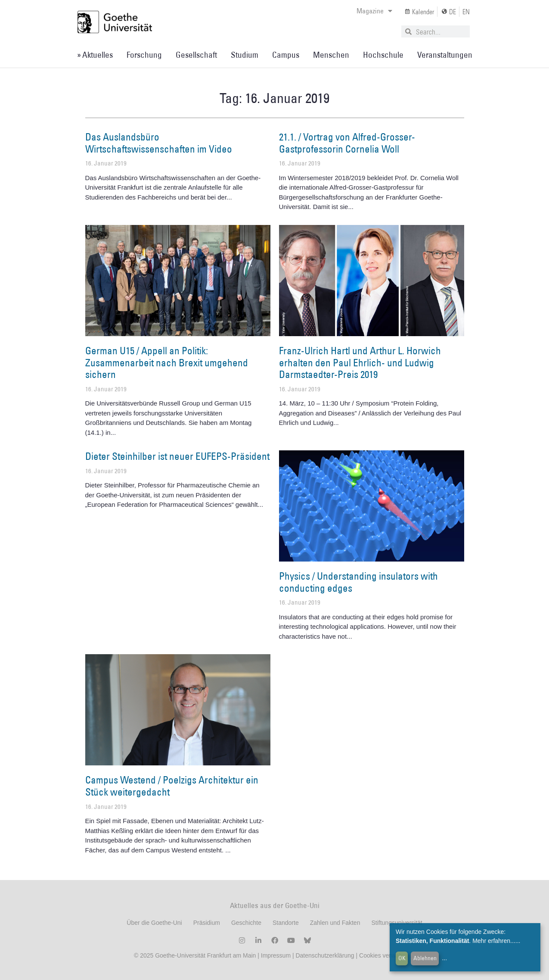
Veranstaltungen (445, 55)
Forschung (144, 55)
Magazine (374, 11)
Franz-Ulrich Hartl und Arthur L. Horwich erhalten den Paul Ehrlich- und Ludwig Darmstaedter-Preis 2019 (360, 362)
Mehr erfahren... (494, 941)
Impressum (275, 955)
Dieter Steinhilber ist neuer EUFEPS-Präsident (177, 456)
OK (402, 958)
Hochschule (383, 55)
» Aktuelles (95, 55)
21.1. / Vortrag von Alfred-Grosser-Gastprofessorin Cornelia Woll (347, 143)
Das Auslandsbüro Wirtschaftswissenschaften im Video (159, 143)
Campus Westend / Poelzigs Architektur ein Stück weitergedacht (172, 786)
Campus (286, 55)
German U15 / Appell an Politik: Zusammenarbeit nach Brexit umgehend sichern (167, 362)
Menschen (331, 55)
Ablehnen (425, 958)
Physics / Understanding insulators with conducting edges (358, 582)
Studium (245, 55)
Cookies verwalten (385, 955)
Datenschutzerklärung (325, 955)
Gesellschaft (196, 55)
